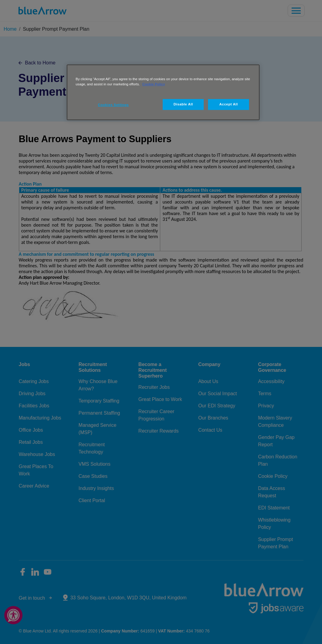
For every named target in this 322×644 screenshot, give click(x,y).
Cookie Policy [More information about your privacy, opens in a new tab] (154, 84)
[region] (163, 92)
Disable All (183, 104)
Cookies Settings (113, 105)
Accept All (229, 104)
